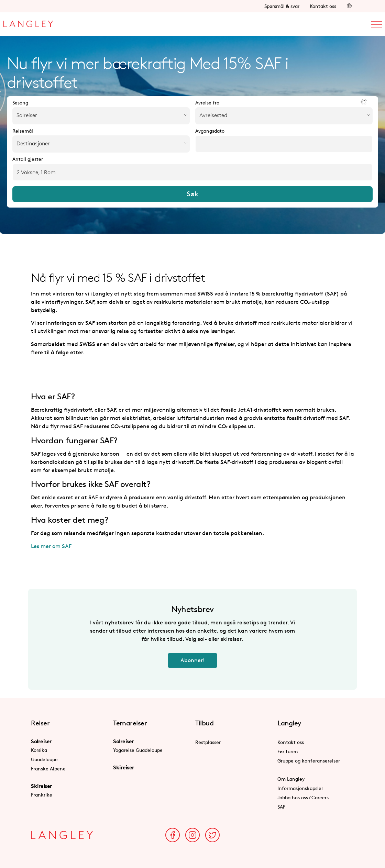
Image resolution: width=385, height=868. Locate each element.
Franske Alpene (48, 769)
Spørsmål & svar (282, 6)
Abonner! (192, 660)
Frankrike (42, 795)
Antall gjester (28, 159)
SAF (281, 807)
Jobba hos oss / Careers (303, 797)
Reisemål (23, 131)
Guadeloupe (44, 759)
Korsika (39, 750)
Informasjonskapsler (300, 788)
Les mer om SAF (51, 546)
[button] (349, 6)
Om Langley (291, 779)
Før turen (288, 751)
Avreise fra (207, 103)
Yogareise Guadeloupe (138, 750)
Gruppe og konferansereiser (309, 761)
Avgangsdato (210, 131)
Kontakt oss (323, 6)
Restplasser (208, 742)
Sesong (20, 103)
